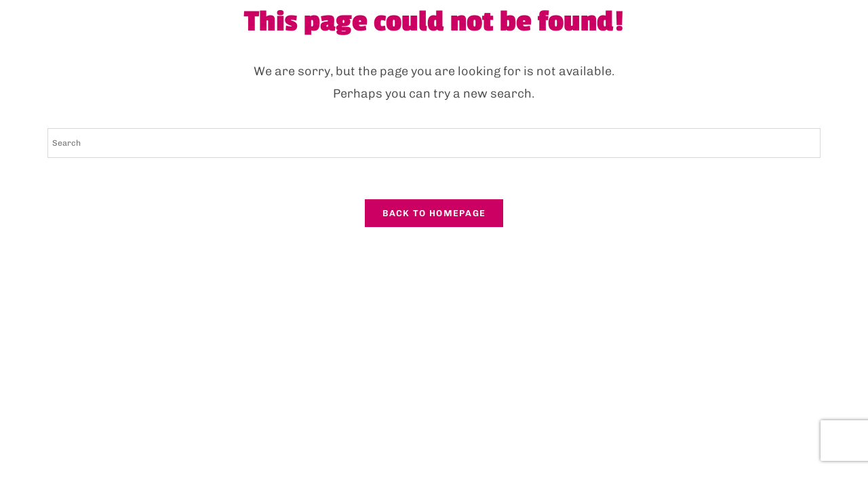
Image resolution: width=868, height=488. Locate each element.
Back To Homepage (434, 213)
